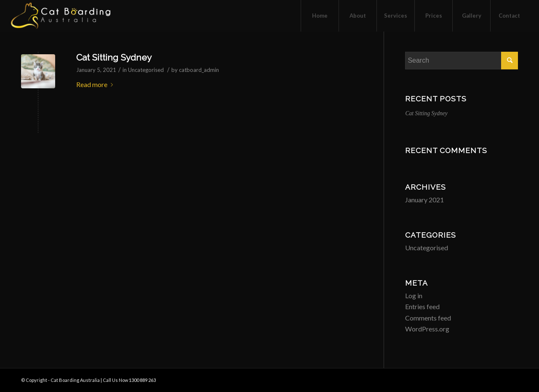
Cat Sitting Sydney (114, 57)
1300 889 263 (142, 380)
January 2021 (424, 200)
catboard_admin (199, 70)
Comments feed (428, 318)
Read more (96, 84)
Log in (414, 295)
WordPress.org (427, 329)
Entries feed (422, 306)
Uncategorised (146, 70)
